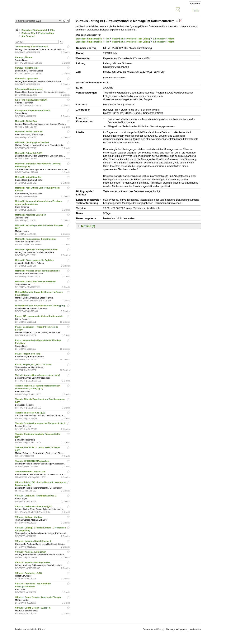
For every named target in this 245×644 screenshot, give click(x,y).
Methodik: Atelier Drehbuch (29, 132)
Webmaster (196, 629)
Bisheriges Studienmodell (34, 30)
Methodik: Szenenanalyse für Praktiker (35, 260)
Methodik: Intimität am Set (29, 177)
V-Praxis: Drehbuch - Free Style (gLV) (34, 506)
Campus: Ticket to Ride (27, 68)
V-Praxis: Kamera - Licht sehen (31, 552)
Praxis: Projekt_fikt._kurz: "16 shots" (34, 364)
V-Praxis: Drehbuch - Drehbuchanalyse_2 (36, 496)
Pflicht (171, 39)
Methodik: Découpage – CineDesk (32, 142)
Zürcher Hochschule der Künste (30, 629)
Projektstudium (46, 33)
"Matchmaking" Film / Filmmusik (32, 47)
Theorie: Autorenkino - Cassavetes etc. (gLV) (38, 375)
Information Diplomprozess (29, 89)
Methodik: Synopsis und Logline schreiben (37, 249)
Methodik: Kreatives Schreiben (31, 215)
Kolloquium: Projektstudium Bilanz (33, 110)
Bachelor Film (28, 33)
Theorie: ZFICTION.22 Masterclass (33, 461)
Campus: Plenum (24, 57)
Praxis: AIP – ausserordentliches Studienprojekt (40, 316)
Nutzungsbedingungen (177, 629)
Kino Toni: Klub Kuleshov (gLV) (31, 100)
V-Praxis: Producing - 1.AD (29, 573)
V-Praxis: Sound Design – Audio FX (33, 608)
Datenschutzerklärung (153, 629)
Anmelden (195, 3)
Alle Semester (28, 36)
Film (52, 30)
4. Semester (159, 42)
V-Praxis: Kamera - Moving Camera (33, 562)
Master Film (118, 39)
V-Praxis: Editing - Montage (29, 517)
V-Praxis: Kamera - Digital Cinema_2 (34, 541)
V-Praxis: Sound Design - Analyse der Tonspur (39, 597)
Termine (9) (88, 226)
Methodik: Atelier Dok (26, 121)
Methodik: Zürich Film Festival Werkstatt (36, 281)
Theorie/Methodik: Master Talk (31, 472)
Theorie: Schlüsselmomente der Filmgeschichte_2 (41, 423)
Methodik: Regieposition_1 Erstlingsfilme (36, 239)
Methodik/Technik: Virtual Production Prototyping (40, 306)
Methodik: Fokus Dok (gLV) (29, 153)
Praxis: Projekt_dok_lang (28, 354)
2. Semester (159, 39)
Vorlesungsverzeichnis (43, 10)
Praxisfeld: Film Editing (138, 39)
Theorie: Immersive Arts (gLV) (30, 413)
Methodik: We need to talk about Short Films (38, 271)
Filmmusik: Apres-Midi (27, 79)
